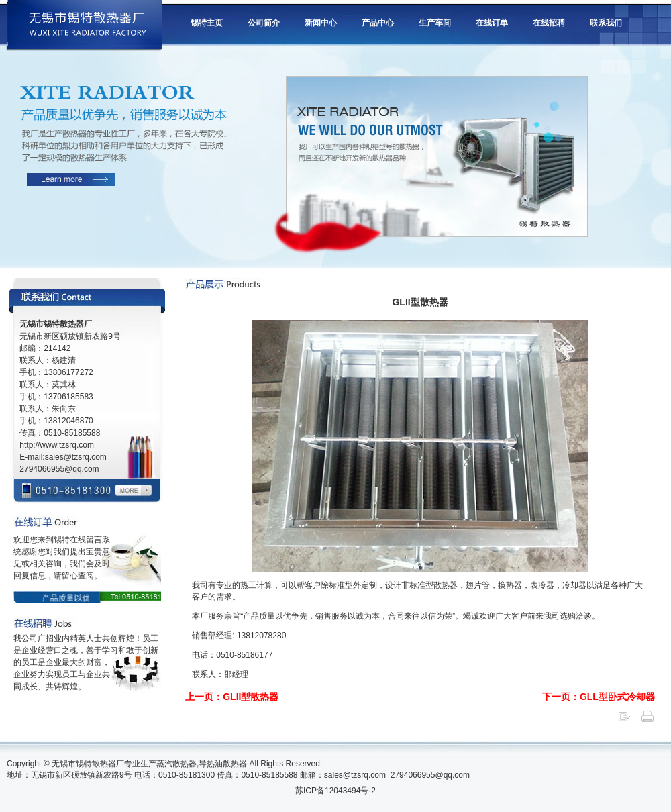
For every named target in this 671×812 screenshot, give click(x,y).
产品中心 (378, 23)
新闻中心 (321, 23)
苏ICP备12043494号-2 (335, 791)
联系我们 (606, 23)
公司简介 (264, 23)
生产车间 (435, 23)
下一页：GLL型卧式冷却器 (599, 697)
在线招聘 (549, 23)
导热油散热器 (223, 764)
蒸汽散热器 (176, 764)
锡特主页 (207, 23)
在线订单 (492, 23)
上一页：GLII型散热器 (232, 697)
